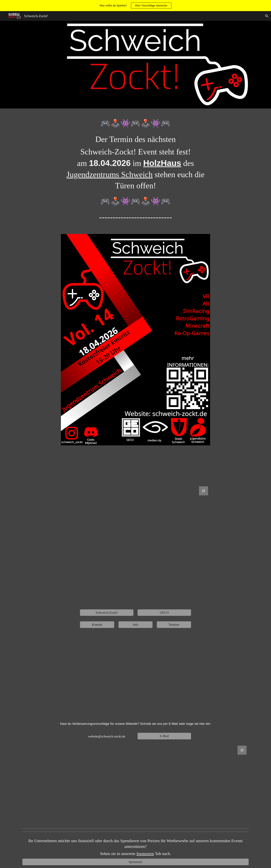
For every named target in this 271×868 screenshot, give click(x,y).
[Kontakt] (97, 625)
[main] (135, 173)
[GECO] (164, 613)
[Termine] (174, 625)
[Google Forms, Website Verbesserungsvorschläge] (135, 785)
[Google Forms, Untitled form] (135, 545)
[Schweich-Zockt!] (107, 613)
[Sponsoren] (135, 862)
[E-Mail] (164, 736)
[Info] (135, 625)
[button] (267, 16)
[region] (135, 6)
